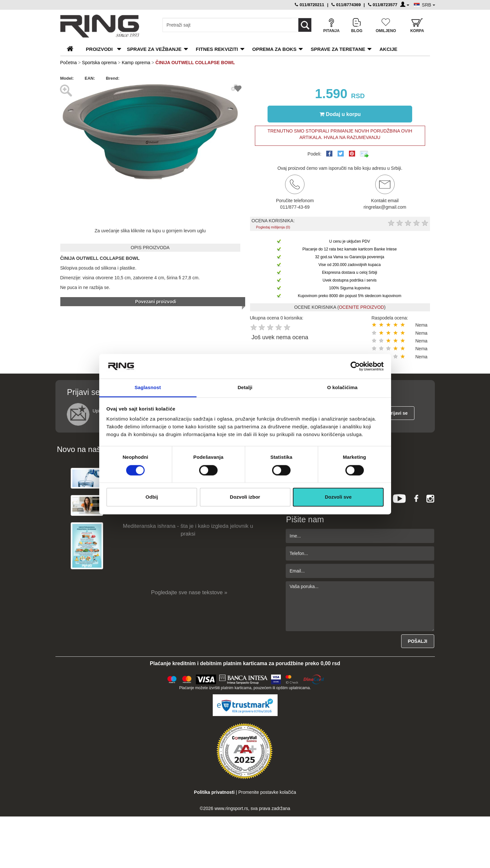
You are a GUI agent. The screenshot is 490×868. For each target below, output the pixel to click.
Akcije (388, 49)
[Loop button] (305, 25)
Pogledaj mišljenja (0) (273, 227)
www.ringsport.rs (231, 808)
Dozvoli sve (338, 497)
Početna (69, 63)
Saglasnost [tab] (148, 388)
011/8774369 (346, 5)
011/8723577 (383, 5)
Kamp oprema (136, 63)
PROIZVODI (99, 49)
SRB (429, 5)
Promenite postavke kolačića (267, 792)
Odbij (152, 497)
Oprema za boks (274, 49)
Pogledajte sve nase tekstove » (189, 592)
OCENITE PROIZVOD (361, 307)
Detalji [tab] (245, 388)
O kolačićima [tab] (342, 388)
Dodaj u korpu (340, 114)
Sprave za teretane (338, 49)
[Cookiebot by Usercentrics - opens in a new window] (355, 366)
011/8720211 (310, 5)
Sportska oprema (99, 63)
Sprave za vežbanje (154, 49)
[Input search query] (227, 25)
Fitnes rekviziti (217, 49)
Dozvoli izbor (245, 497)
